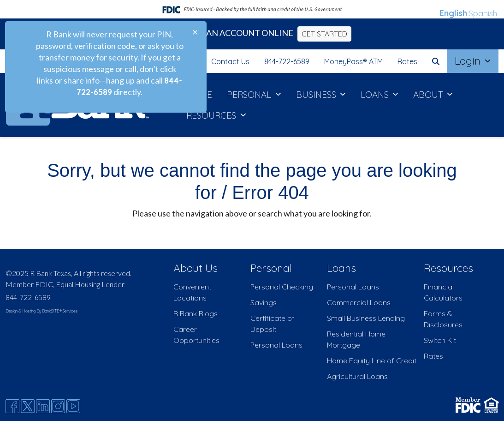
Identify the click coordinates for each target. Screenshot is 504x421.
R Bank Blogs (196, 313)
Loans (341, 268)
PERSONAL (250, 95)
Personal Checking (282, 287)
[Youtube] (73, 406)
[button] (436, 61)
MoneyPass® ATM (353, 61)
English (453, 13)
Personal (271, 268)
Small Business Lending (366, 318)
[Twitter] (28, 406)
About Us (196, 268)
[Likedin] (43, 406)
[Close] (195, 32)
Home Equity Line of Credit (372, 361)
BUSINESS (317, 95)
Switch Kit (440, 340)
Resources (448, 268)
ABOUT (429, 95)
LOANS (376, 95)
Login (469, 61)
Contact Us (230, 61)
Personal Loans (276, 345)
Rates (407, 61)
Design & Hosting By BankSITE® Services (42, 311)
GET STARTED (324, 34)
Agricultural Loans (357, 376)
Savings (264, 302)
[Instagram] (58, 406)
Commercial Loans (359, 302)
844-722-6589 (287, 61)
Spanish (483, 13)
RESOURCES (212, 115)
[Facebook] (12, 406)
